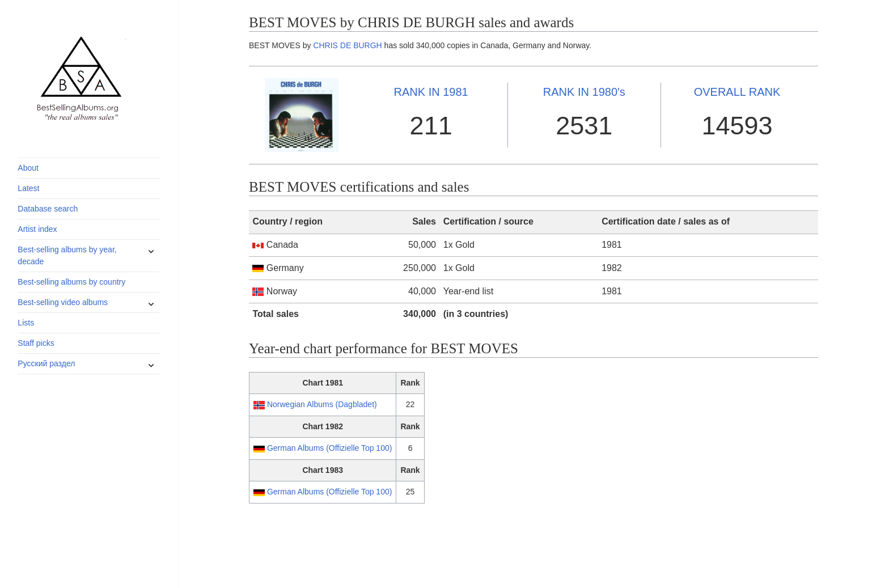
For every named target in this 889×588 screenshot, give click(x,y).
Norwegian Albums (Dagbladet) (322, 404)
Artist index (37, 229)
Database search (48, 209)
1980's (584, 92)
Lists (26, 323)
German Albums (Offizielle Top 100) (329, 448)
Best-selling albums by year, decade (67, 255)
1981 (431, 92)
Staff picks (36, 343)
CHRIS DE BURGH (347, 45)
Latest (28, 188)
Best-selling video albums (63, 302)
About (28, 168)
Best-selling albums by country (71, 282)
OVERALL (737, 92)
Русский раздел (46, 363)
